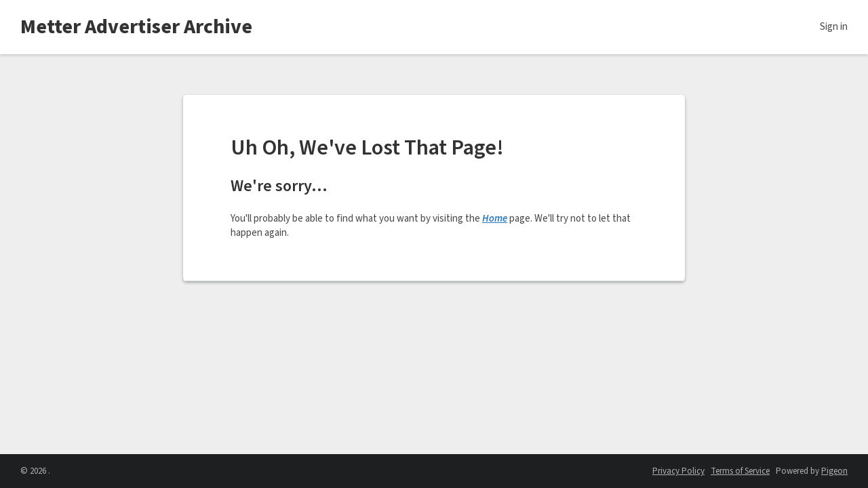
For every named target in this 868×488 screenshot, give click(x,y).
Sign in (834, 27)
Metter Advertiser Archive (136, 27)
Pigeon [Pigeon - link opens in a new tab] (834, 471)
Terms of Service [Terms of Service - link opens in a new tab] (740, 471)
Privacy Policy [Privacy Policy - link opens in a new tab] (678, 471)
